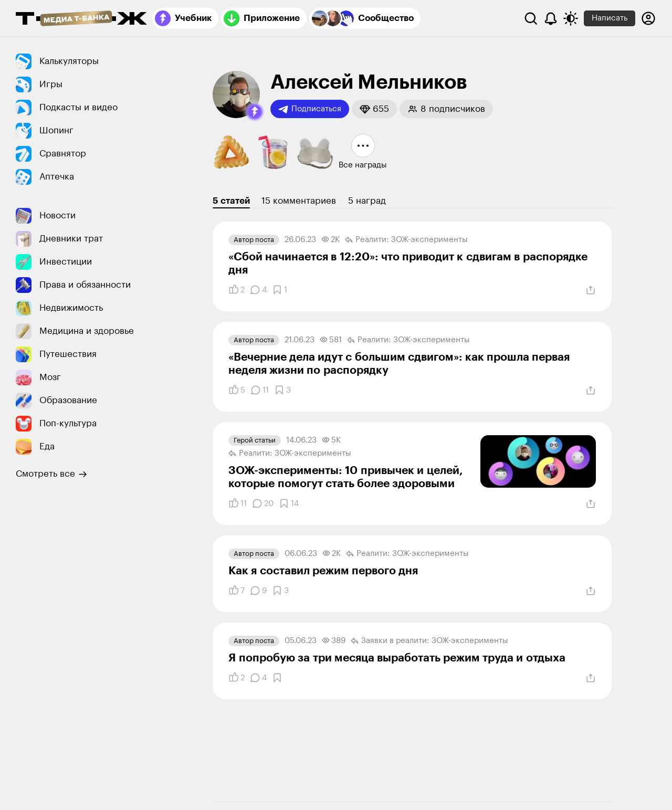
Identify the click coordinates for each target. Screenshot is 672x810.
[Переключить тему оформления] (571, 18)
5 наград (367, 201)
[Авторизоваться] (648, 18)
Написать (610, 18)
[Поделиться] (591, 290)
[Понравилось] (237, 290)
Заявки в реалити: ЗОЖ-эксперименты (429, 641)
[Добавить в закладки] (280, 290)
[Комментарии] (258, 290)
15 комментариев (299, 201)
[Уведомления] (551, 18)
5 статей (231, 201)
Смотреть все (51, 474)
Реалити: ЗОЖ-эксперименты (406, 240)
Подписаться (310, 109)
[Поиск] (531, 18)
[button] (255, 112)
